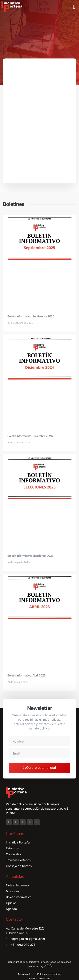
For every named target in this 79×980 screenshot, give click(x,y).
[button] (74, 7)
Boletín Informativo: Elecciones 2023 (30, 556)
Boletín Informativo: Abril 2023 (26, 675)
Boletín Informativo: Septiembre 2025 (31, 316)
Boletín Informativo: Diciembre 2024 (30, 436)
